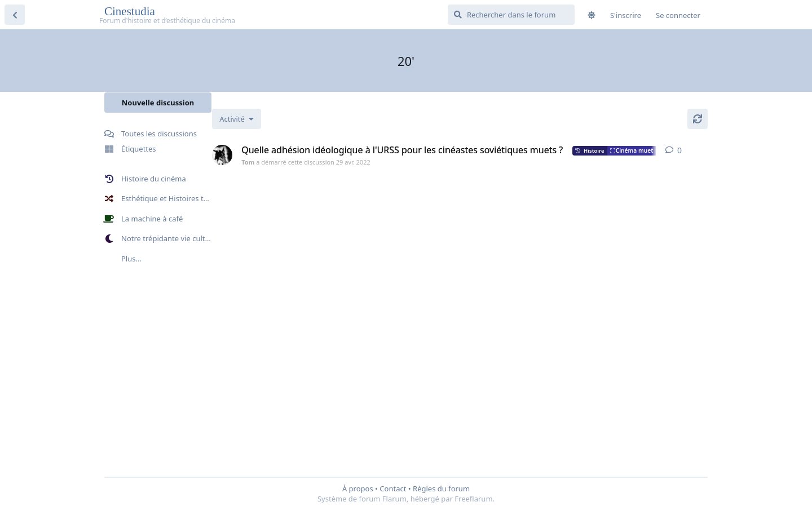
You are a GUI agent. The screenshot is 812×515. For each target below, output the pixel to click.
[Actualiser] (698, 119)
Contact (393, 489)
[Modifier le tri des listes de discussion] (264, 119)
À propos (358, 489)
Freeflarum (473, 499)
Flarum (394, 499)
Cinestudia (131, 11)
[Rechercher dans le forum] (511, 15)
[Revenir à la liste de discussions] (15, 15)
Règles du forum (441, 489)
